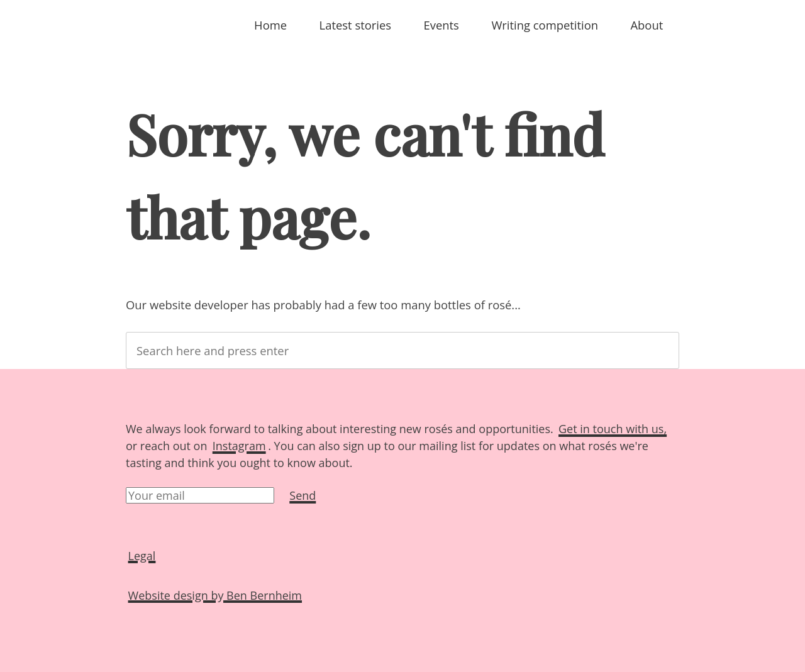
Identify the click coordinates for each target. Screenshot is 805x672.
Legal (142, 555)
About (647, 25)
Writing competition (545, 25)
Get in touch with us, (613, 429)
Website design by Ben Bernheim (215, 595)
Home (270, 25)
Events (441, 25)
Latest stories (355, 25)
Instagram (239, 446)
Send (303, 495)
